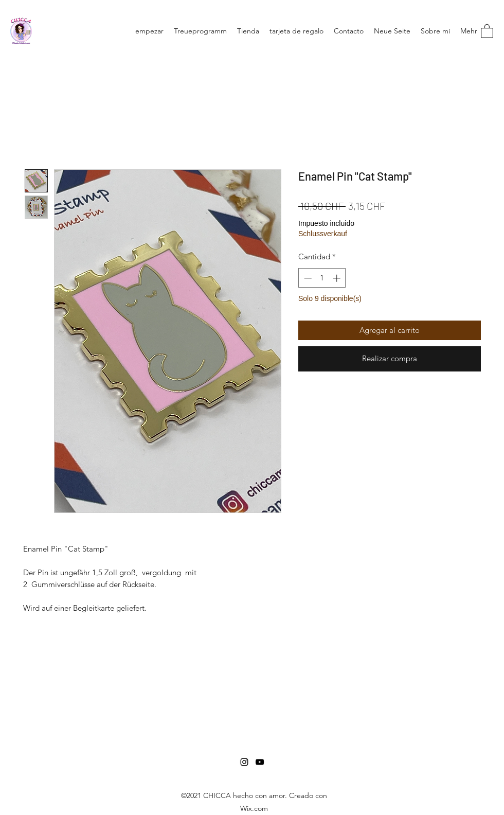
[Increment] (338, 278)
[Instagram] (244, 762)
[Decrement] (307, 278)
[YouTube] (260, 762)
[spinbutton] (322, 278)
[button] (487, 31)
